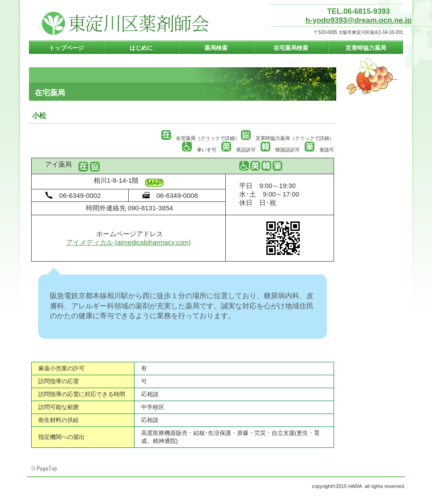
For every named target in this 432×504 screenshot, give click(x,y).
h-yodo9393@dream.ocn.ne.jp (359, 20)
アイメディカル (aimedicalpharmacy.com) (129, 242)
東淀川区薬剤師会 (126, 23)
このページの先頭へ (45, 469)
